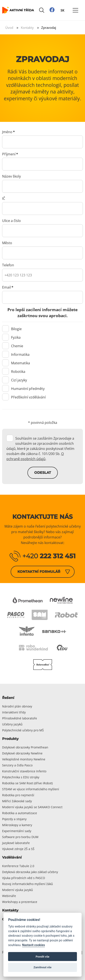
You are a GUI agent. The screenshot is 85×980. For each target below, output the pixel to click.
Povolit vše (42, 957)
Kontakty (10, 910)
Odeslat (43, 473)
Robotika (14, 372)
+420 (49, 556)
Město (7, 243)
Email (8, 287)
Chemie (13, 346)
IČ (4, 198)
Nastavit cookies (33, 945)
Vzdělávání (12, 857)
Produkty (10, 739)
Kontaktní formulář (39, 572)
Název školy (11, 176)
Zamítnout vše (42, 967)
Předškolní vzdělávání (24, 397)
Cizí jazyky (15, 380)
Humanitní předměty (23, 389)
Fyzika (11, 337)
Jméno (8, 132)
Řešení (8, 698)
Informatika (16, 354)
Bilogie (12, 329)
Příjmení (10, 154)
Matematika (16, 363)
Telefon (8, 265)
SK (62, 10)
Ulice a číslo (11, 221)
